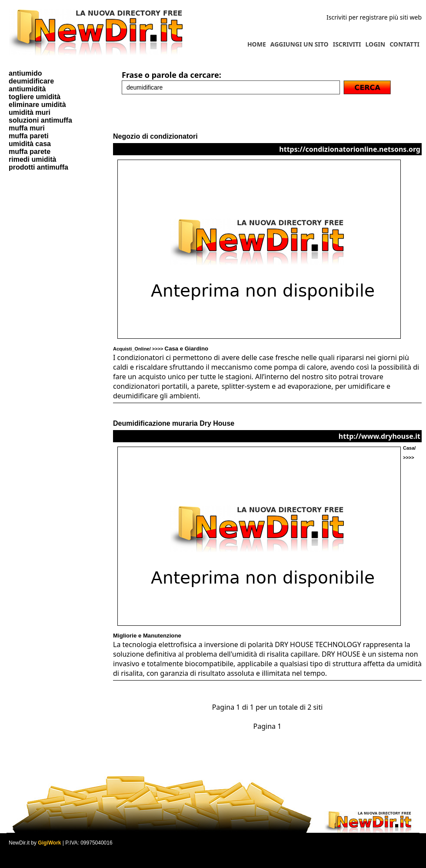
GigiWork (49, 843)
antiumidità (27, 89)
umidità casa (30, 144)
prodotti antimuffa (38, 167)
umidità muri (30, 112)
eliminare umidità (37, 105)
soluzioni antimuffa (40, 120)
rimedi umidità (32, 159)
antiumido (25, 73)
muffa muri (27, 128)
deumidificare (31, 81)
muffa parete (30, 152)
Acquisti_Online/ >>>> (161, 349)
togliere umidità (35, 97)
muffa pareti (29, 136)
